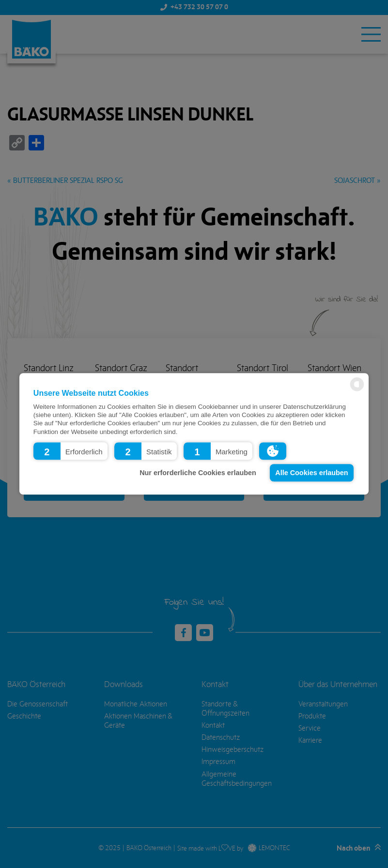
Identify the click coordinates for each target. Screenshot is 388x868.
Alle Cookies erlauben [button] (311, 473)
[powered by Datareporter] (357, 391)
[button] (70, 451)
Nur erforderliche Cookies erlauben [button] (198, 473)
